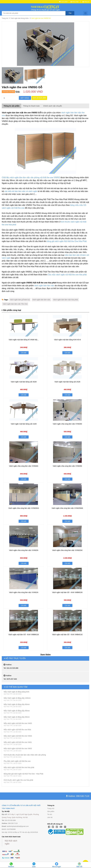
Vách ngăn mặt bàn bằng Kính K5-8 (67, 340)
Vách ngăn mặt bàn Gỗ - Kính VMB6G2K (67, 592)
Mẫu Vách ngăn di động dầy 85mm (17, 711)
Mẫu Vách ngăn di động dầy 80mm (17, 704)
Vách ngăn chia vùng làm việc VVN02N (24, 550)
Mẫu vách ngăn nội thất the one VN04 (18, 736)
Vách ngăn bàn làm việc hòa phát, (66, 300)
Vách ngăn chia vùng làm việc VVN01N (24, 592)
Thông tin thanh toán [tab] (31, 106)
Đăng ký (86, 2)
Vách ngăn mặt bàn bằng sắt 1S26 (24, 424)
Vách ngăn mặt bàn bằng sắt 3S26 (24, 382)
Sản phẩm (51, 811)
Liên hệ (50, 817)
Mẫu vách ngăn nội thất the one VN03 (18, 749)
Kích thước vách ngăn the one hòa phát (18, 780)
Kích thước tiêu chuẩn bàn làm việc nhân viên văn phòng (25, 755)
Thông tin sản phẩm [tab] (12, 106)
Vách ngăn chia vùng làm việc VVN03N (67, 466)
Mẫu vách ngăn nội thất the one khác (17, 730)
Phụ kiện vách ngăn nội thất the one (17, 761)
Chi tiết (24, 353)
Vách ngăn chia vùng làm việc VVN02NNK (67, 508)
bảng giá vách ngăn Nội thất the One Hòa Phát (67, 241)
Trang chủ (51, 808)
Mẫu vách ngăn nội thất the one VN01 (18, 742)
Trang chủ (5, 18)
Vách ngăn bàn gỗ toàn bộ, (20, 300)
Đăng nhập (75, 2)
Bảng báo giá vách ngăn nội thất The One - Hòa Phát (23, 774)
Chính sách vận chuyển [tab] (53, 106)
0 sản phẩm (64, 2)
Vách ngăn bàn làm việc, (42, 300)
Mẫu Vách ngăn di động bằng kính (16, 692)
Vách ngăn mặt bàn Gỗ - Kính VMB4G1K (67, 635)
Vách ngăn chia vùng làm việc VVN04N (67, 424)
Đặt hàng (25, 98)
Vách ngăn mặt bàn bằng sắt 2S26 (67, 382)
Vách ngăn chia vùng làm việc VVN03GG (24, 508)
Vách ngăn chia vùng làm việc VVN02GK (67, 550)
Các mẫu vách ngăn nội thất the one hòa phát (67, 275)
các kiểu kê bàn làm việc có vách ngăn (21, 191)
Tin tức (50, 814)
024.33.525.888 (39, 98)
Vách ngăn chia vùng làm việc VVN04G (24, 466)
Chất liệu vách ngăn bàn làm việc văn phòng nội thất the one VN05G (31, 177)
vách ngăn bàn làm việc (44, 286)
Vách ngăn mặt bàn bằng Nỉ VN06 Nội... (24, 340)
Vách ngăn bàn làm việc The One (15, 304)
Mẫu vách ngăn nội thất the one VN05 (18, 723)
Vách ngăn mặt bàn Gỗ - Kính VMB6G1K (24, 635)
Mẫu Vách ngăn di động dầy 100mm (17, 698)
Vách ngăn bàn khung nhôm (20, 18)
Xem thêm (45, 655)
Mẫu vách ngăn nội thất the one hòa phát (19, 767)
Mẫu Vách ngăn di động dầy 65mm (17, 717)
